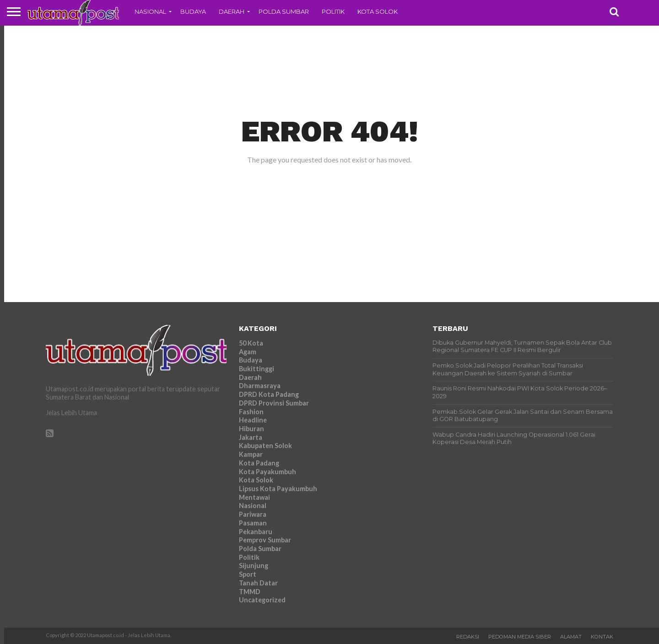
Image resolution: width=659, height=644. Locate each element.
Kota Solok (378, 11)
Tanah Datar (258, 583)
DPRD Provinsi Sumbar (274, 403)
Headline (253, 420)
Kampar (251, 454)
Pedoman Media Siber (520, 637)
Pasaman (253, 523)
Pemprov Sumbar (265, 540)
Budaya (193, 11)
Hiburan (251, 429)
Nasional (150, 11)
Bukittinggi (257, 369)
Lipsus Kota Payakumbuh (278, 489)
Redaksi (468, 637)
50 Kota (251, 343)
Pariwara (253, 514)
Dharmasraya (260, 386)
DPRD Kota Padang (269, 394)
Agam (248, 352)
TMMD (250, 592)
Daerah (232, 11)
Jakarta (251, 437)
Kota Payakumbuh (267, 472)
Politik (333, 11)
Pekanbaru (256, 532)
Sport (248, 574)
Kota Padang (259, 463)
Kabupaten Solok (265, 446)
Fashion (251, 412)
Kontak (602, 637)
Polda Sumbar (284, 11)
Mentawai (254, 497)
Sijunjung (254, 566)
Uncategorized (262, 600)
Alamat (571, 637)
